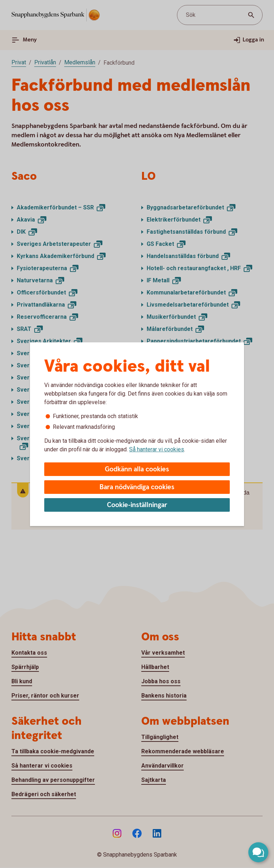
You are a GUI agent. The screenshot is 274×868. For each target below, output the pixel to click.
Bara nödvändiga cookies (137, 487)
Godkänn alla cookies (137, 469)
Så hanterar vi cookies (157, 449)
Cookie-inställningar (137, 505)
